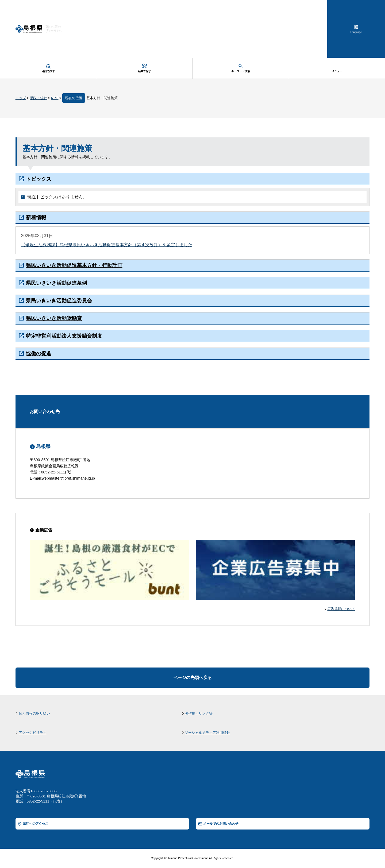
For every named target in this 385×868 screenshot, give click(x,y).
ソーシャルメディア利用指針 (207, 733)
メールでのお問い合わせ (221, 824)
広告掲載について (341, 609)
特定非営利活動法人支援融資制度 (64, 336)
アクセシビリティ (33, 733)
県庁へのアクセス (36, 824)
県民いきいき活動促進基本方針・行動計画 (74, 265)
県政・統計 (38, 98)
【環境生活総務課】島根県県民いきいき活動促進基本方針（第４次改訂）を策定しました (107, 245)
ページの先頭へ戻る (192, 678)
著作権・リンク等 (199, 713)
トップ (21, 98)
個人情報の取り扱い (34, 713)
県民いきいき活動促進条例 (56, 283)
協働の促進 (39, 354)
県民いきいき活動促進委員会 (59, 301)
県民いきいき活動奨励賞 (54, 318)
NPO (55, 98)
